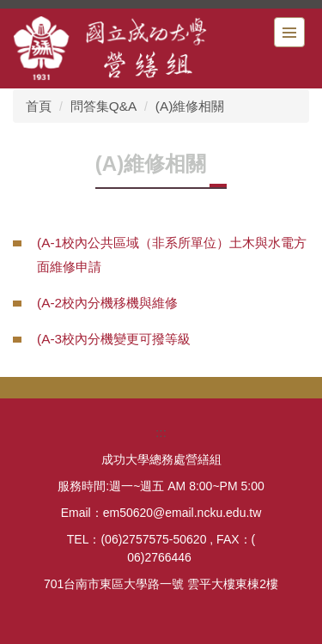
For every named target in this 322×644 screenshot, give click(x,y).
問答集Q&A (104, 106)
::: (161, 432)
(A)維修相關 (190, 106)
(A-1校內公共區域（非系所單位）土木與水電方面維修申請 (172, 255)
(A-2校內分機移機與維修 (107, 303)
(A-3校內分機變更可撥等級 (114, 339)
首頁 (39, 106)
